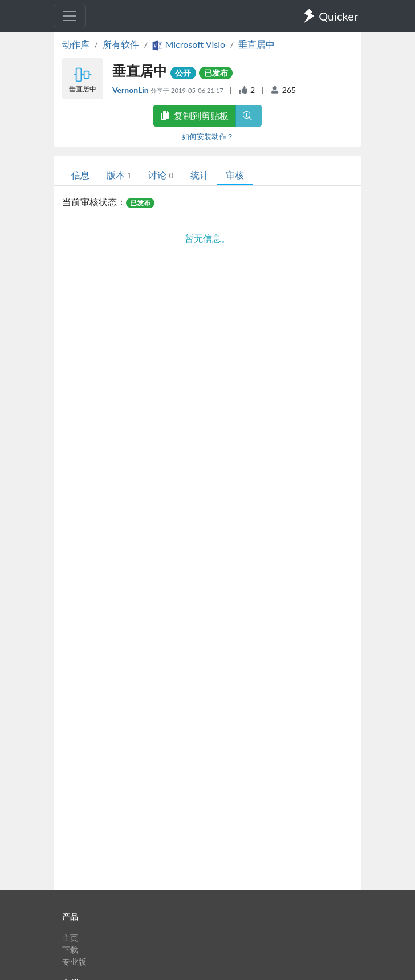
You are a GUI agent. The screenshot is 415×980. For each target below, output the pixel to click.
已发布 (216, 73)
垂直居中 (257, 44)
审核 (235, 175)
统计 (200, 175)
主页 (70, 938)
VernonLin (131, 90)
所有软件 (121, 44)
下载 (70, 949)
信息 (80, 175)
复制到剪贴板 (194, 115)
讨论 (160, 175)
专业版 (74, 961)
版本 (119, 175)
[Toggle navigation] (70, 16)
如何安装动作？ (208, 136)
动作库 (76, 44)
